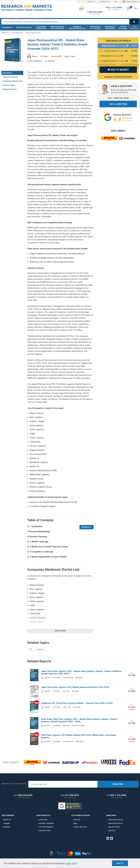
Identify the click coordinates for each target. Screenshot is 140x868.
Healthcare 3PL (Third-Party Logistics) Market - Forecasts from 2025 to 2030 (77, 703)
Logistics (40, 649)
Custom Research (46, 827)
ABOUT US (91, 2)
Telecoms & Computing (110, 27)
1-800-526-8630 (95, 12)
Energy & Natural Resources (77, 27)
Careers (7, 823)
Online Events (114, 827)
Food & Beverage (123, 27)
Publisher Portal (116, 823)
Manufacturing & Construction (57, 27)
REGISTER (118, 784)
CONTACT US (105, 2)
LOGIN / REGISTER (131, 2)
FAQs (75, 823)
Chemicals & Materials (41, 27)
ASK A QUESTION (118, 104)
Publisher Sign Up (116, 820)
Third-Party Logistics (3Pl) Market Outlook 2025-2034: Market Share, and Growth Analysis (78, 736)
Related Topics (9, 85)
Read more (60, 631)
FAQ (116, 2)
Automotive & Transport (95, 27)
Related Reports (10, 89)
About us (7, 820)
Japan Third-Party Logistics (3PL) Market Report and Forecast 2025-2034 (75, 687)
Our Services (135, 27)
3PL (31, 649)
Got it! (120, 863)
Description (7, 73)
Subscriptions (44, 831)
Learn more (71, 863)
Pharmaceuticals (24, 27)
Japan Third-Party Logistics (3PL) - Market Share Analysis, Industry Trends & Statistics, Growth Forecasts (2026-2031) (81, 672)
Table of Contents (10, 77)
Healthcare (7, 27)
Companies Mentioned (12, 81)
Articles (112, 831)
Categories (43, 820)
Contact (77, 820)
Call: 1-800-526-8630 (118, 98)
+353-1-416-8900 (114, 8)
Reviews (7, 827)
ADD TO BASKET (118, 70)
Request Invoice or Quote (118, 77)
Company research (46, 823)
